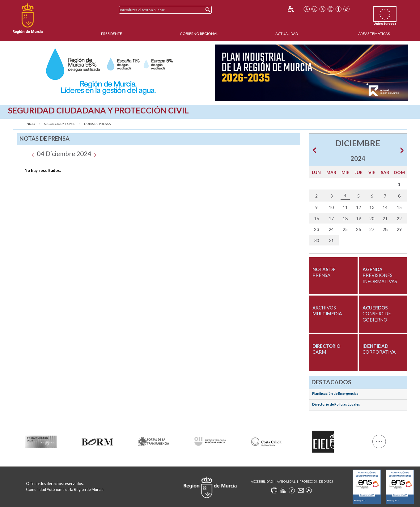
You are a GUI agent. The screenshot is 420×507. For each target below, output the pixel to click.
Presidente (112, 34)
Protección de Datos (316, 481)
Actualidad (287, 34)
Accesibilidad (262, 481)
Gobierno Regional (199, 34)
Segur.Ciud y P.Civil (59, 124)
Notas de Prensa (98, 124)
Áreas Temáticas (374, 34)
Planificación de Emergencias (335, 393)
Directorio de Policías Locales (336, 404)
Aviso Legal (286, 481)
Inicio (30, 124)
